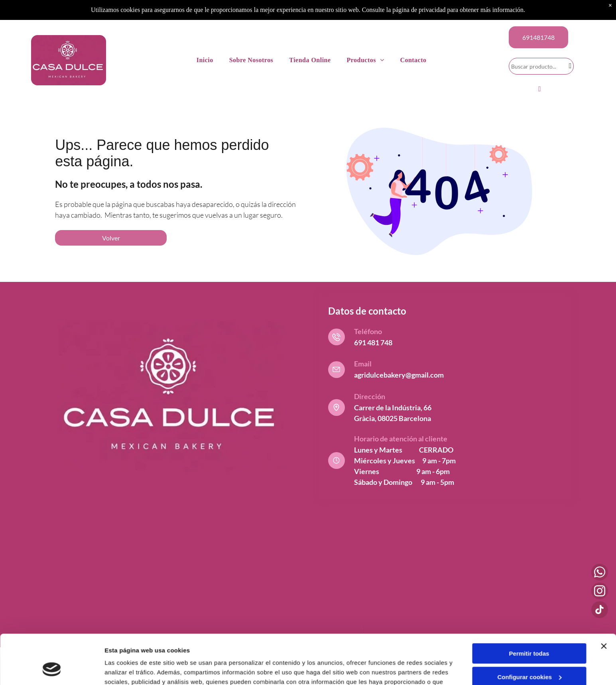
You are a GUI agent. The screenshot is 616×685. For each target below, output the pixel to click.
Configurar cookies (529, 633)
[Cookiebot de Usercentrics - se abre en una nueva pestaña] (52, 669)
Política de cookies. (326, 647)
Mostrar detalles (128, 669)
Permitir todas (529, 609)
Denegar (529, 656)
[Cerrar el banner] (604, 602)
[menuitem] (205, 60)
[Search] (541, 66)
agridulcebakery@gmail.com (399, 375)
